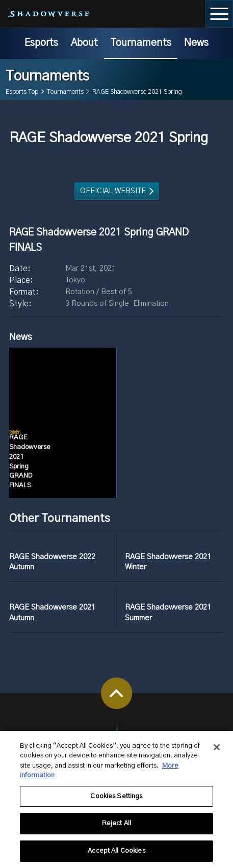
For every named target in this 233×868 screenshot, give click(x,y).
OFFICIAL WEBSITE (113, 191)
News (196, 43)
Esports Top (22, 92)
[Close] (217, 752)
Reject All (116, 829)
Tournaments (141, 43)
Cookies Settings (116, 801)
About (84, 43)
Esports (41, 43)
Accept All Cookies (116, 857)
